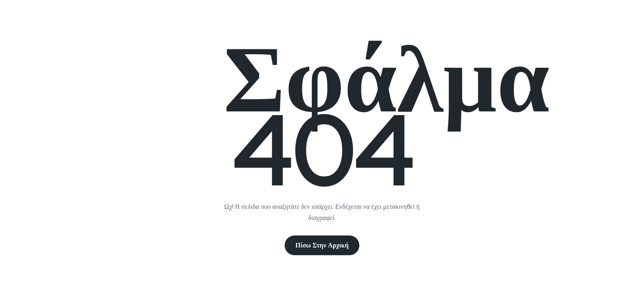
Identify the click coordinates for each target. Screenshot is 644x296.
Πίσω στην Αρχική (322, 245)
